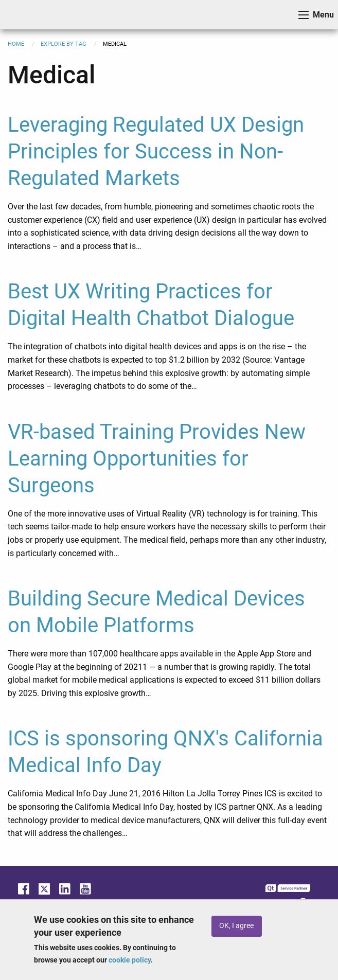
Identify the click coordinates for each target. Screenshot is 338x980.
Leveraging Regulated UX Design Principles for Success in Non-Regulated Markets (156, 152)
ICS (24, 15)
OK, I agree (236, 926)
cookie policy (130, 960)
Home (16, 44)
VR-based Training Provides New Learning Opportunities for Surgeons (157, 459)
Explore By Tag (64, 44)
